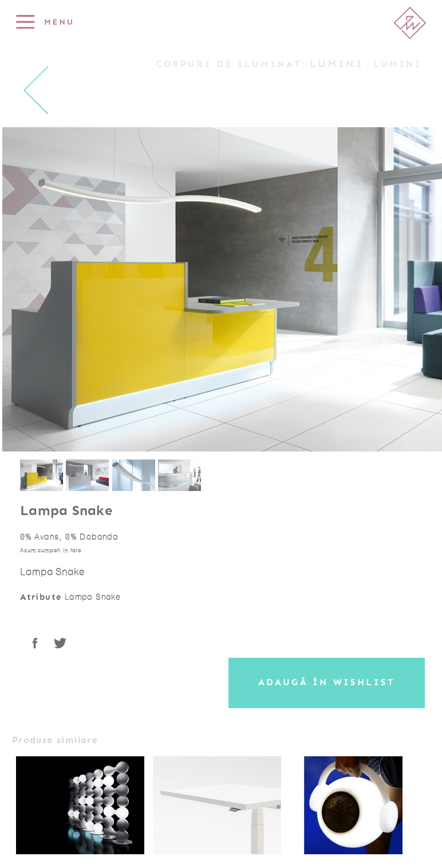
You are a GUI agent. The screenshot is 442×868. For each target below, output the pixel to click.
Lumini (337, 64)
